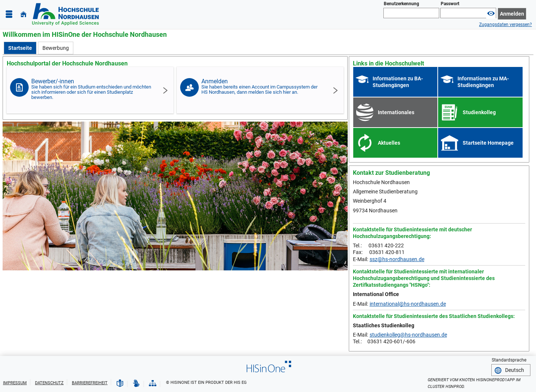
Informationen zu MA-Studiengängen (483, 82)
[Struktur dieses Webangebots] (153, 383)
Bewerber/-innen (92, 89)
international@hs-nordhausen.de (408, 304)
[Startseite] (23, 14)
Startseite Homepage (488, 143)
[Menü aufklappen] (9, 14)
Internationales (396, 112)
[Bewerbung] (56, 48)
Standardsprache (509, 360)
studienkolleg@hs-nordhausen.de (408, 335)
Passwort (450, 4)
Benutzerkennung (401, 4)
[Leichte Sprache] (120, 383)
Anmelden (262, 86)
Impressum (15, 383)
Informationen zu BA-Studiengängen (398, 82)
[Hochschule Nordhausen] (66, 14)
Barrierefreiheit (90, 383)
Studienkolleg (479, 112)
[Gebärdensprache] (136, 383)
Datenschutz (49, 383)
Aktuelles (389, 143)
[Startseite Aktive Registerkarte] (20, 48)
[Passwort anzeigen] (491, 14)
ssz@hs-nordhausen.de (397, 259)
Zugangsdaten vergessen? (505, 25)
